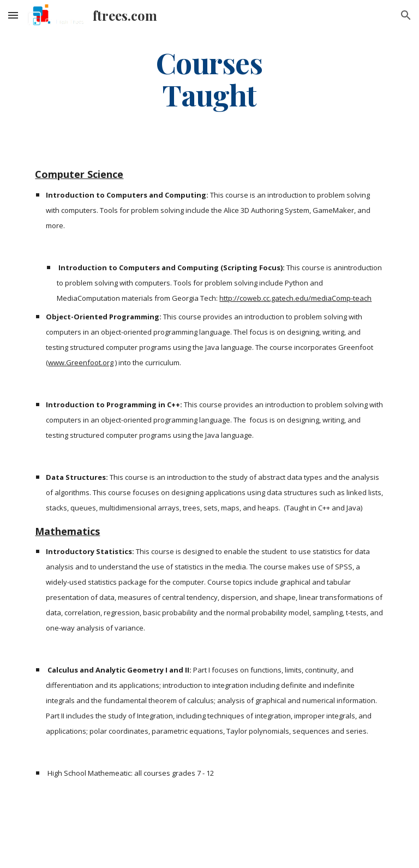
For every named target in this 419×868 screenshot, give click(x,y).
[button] (13, 15)
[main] (209, 78)
